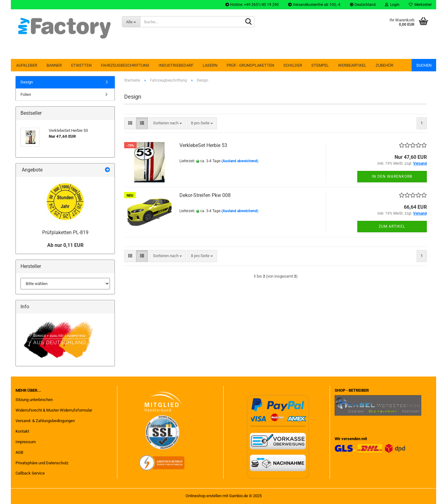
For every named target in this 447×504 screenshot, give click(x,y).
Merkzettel (420, 5)
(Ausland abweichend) (240, 161)
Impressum (26, 442)
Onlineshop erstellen (204, 496)
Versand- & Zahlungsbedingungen (45, 421)
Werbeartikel (352, 65)
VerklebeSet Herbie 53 (203, 145)
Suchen (424, 65)
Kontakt (22, 431)
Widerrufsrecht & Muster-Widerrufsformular (54, 410)
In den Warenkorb (392, 176)
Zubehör (384, 65)
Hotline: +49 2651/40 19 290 (252, 5)
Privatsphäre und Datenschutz (42, 463)
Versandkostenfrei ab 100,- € (314, 5)
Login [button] (392, 5)
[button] (363, 5)
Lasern (210, 65)
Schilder (293, 65)
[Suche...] (131, 22)
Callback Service (30, 473)
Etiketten (81, 65)
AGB (19, 452)
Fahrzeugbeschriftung (125, 65)
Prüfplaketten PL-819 (65, 232)
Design (27, 82)
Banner (54, 65)
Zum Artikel (392, 226)
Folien (26, 94)
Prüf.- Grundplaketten (250, 65)
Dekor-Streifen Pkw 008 (205, 195)
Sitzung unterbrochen (34, 400)
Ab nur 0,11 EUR (65, 245)
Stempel (320, 65)
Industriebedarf (176, 65)
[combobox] (167, 123)
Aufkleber (27, 65)
